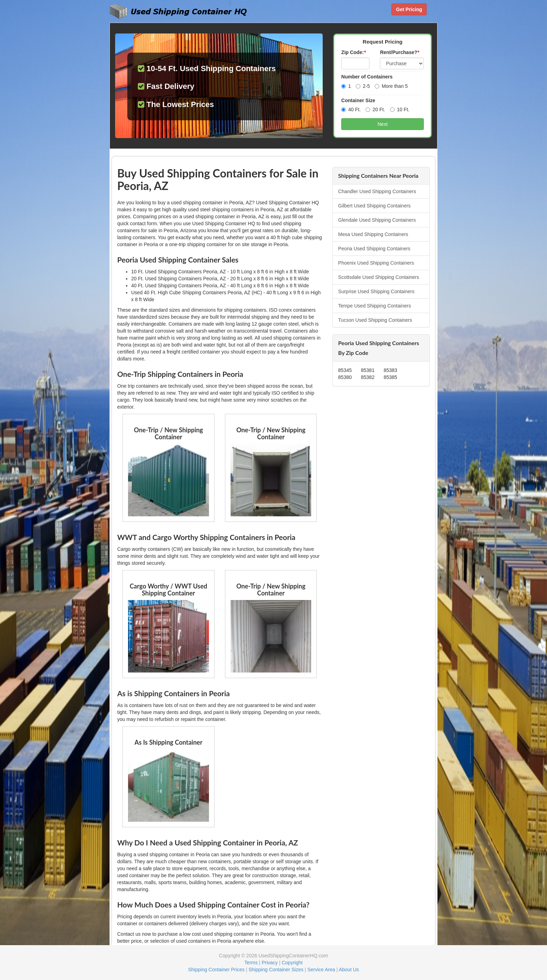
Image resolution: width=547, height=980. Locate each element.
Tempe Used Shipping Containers (374, 306)
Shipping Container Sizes (276, 970)
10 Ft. (400, 109)
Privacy (270, 963)
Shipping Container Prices (216, 970)
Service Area (321, 970)
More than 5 (391, 86)
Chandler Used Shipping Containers (377, 191)
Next (383, 124)
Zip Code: (353, 52)
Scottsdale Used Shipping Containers (379, 277)
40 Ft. (351, 109)
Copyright (292, 963)
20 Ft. (375, 109)
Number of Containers (367, 77)
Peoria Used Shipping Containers (374, 249)
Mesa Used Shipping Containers (373, 234)
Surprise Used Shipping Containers (376, 291)
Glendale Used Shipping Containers (377, 220)
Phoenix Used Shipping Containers (376, 263)
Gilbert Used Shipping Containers (374, 206)
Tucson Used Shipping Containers (375, 320)
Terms (251, 963)
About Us (349, 970)
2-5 (363, 86)
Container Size (358, 100)
